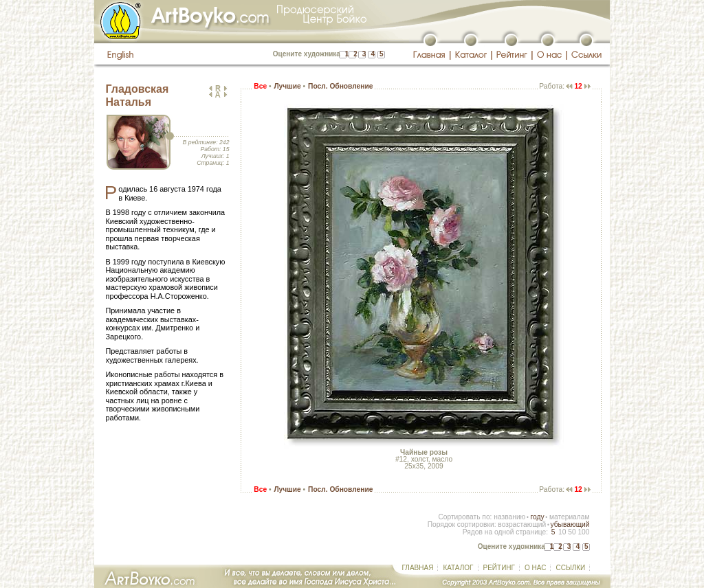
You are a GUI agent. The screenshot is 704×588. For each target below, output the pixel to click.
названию (509, 517)
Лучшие (287, 86)
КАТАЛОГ (458, 568)
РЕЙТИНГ (499, 568)
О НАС (535, 568)
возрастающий (522, 524)
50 (572, 532)
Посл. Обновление (340, 86)
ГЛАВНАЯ (418, 568)
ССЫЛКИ (570, 568)
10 (562, 532)
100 (583, 532)
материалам (570, 517)
